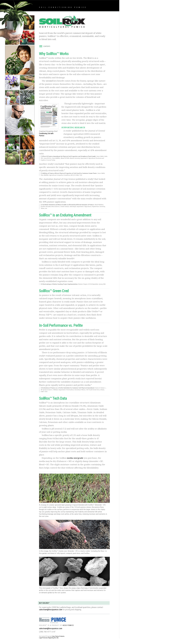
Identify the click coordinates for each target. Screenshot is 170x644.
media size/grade (75, 458)
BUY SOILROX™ (44, 603)
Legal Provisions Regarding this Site (49, 638)
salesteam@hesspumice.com (51, 610)
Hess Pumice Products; (58, 636)
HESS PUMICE (68, 625)
